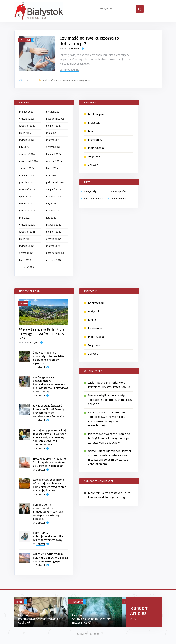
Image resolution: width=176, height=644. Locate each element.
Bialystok (76, 49)
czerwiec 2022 (54, 211)
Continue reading (69, 70)
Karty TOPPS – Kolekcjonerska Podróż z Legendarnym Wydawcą (48, 537)
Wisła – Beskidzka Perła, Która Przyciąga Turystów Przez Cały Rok (42, 334)
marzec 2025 (53, 140)
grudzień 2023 (27, 182)
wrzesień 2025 (27, 126)
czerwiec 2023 (54, 197)
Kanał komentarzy (94, 199)
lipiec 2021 (25, 239)
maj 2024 (51, 175)
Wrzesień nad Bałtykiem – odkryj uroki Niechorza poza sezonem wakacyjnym (50, 558)
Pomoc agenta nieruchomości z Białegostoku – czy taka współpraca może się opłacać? (48, 512)
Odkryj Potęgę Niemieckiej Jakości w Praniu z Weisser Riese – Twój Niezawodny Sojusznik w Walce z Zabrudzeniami (49, 438)
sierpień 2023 (54, 190)
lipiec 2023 (25, 197)
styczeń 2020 (27, 267)
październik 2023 (55, 182)
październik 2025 (55, 119)
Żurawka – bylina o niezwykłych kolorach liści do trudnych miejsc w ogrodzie (110, 400)
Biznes (92, 131)
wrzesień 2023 (27, 190)
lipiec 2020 (25, 260)
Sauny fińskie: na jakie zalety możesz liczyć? (91, 621)
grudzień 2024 (27, 154)
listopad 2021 (54, 225)
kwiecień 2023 (27, 204)
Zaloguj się (90, 192)
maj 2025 (51, 133)
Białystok (94, 123)
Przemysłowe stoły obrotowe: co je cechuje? (41, 621)
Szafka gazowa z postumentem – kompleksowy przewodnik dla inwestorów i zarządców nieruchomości (50, 385)
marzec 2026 (26, 112)
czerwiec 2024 (27, 175)
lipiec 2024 (52, 168)
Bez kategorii (96, 114)
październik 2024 (28, 161)
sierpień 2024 (27, 168)
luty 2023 (51, 204)
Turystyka (94, 157)
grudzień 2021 (27, 225)
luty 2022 (51, 218)
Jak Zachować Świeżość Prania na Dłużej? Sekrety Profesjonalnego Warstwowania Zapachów (109, 438)
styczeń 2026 (53, 112)
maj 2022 (24, 218)
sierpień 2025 (54, 126)
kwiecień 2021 (27, 246)
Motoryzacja (96, 148)
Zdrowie (26, 40)
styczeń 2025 (53, 147)
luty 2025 (24, 147)
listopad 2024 (54, 154)
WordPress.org (119, 199)
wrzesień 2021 (27, 232)
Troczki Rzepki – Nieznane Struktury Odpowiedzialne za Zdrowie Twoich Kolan (49, 462)
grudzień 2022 (27, 211)
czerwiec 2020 (54, 260)
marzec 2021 (53, 246)
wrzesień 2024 (54, 161)
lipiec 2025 (25, 133)
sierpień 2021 (54, 232)
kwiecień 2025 (27, 140)
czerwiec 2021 (54, 239)
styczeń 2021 (26, 253)
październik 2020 (55, 253)
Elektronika (95, 140)
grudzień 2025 (27, 119)
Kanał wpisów (118, 192)
